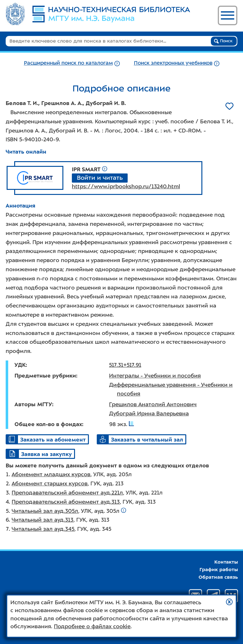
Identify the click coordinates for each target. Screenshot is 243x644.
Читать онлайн (26, 152)
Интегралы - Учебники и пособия (155, 376)
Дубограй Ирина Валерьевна (149, 413)
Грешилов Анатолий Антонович (153, 404)
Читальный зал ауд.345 (43, 529)
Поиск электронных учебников (173, 63)
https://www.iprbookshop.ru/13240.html (126, 186)
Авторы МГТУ (33, 404)
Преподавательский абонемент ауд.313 (66, 502)
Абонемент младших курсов (51, 474)
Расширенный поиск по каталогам (68, 63)
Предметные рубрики (45, 376)
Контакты (226, 562)
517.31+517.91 (125, 365)
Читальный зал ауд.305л (45, 511)
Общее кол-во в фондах (48, 424)
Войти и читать (100, 178)
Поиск (223, 41)
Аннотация (20, 206)
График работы (219, 570)
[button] (229, 602)
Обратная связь (218, 577)
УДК (20, 365)
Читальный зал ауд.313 (43, 520)
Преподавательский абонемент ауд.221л (67, 493)
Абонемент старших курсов (50, 483)
